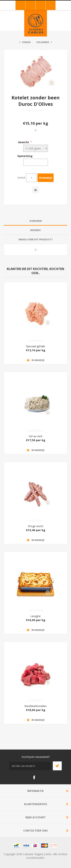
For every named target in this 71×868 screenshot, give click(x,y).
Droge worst (36, 526)
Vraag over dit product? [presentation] (35, 239)
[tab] (35, 221)
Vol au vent (36, 436)
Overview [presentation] (36, 221)
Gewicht (24, 142)
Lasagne (35, 616)
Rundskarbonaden (35, 706)
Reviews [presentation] (35, 230)
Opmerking (25, 156)
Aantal (21, 178)
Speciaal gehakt (35, 346)
